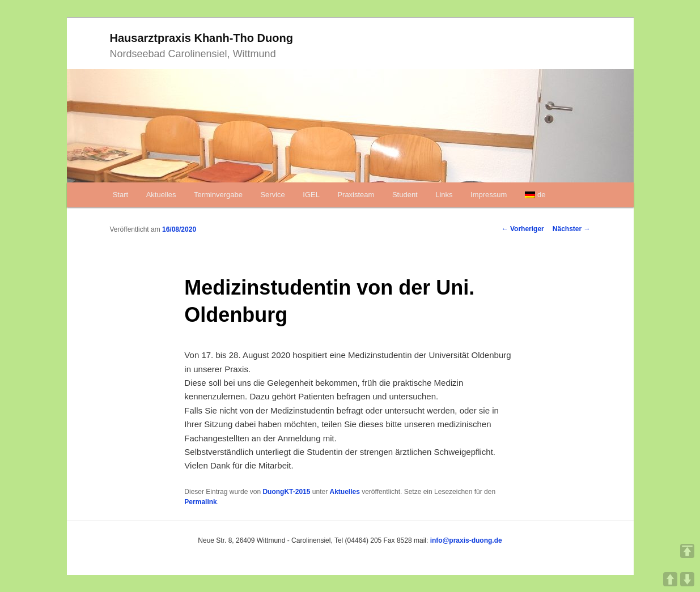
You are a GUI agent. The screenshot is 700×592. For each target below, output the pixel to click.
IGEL (311, 195)
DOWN (687, 579)
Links (444, 195)
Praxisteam (356, 195)
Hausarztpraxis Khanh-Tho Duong (201, 38)
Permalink (200, 502)
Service (272, 195)
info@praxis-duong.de (466, 540)
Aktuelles (161, 195)
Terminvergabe (218, 195)
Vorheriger (523, 229)
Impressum (489, 195)
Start (120, 195)
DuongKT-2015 (286, 492)
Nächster (572, 229)
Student (405, 195)
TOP (687, 551)
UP (670, 579)
